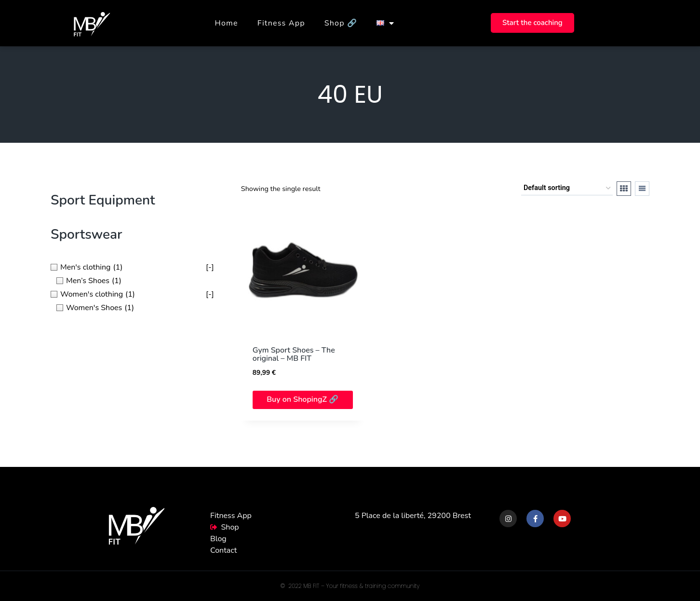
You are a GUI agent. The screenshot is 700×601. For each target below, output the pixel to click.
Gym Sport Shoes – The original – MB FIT (294, 355)
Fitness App (281, 23)
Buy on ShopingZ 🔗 (303, 399)
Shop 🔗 (341, 23)
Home (227, 23)
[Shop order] (567, 188)
